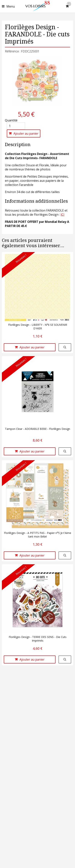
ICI (62, 215)
